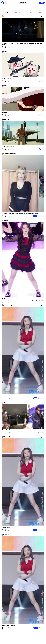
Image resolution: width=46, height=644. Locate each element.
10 (39, 301)
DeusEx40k (7, 16)
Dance (4, 298)
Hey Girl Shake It (7, 528)
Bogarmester (7, 403)
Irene (4, 113)
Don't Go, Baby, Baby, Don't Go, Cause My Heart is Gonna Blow (20, 214)
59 (43, 432)
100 (42, 301)
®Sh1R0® (6, 86)
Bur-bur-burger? (7, 79)
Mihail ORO (7, 120)
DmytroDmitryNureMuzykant (10, 154)
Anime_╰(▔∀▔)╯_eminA (9, 305)
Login (42, 3)
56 (43, 149)
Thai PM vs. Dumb (7, 430)
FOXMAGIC (7, 535)
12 (43, 398)
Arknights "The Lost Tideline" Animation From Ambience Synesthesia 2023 (22, 44)
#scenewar (10, 147)
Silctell (6, 52)
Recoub (35, 216)
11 (43, 115)
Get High (5, 147)
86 (43, 216)
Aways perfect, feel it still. (9, 625)
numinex (6, 221)
